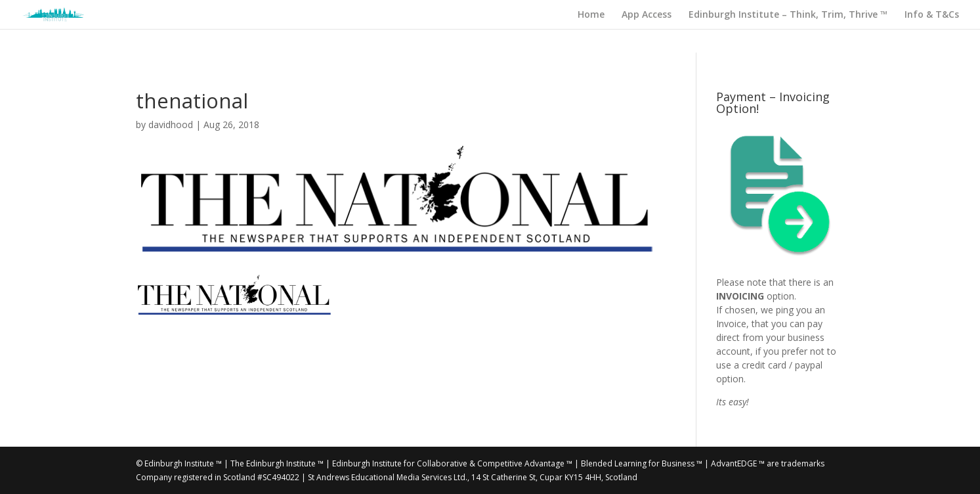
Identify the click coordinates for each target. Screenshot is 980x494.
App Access (647, 15)
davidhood (171, 124)
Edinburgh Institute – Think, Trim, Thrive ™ (788, 15)
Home (591, 15)
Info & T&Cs (932, 15)
